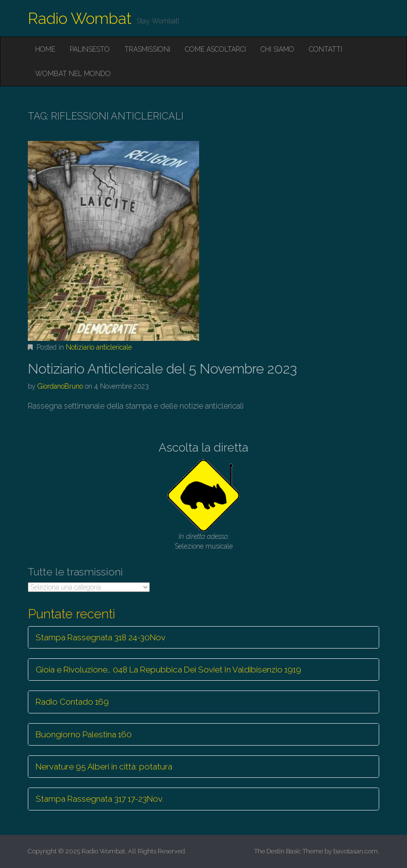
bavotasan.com (356, 851)
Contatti (326, 49)
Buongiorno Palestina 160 (84, 734)
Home (45, 49)
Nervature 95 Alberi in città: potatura (104, 767)
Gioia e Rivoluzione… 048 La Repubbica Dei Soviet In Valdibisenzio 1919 (168, 670)
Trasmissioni (147, 49)
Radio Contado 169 (72, 702)
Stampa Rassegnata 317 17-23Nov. (100, 799)
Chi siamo (277, 49)
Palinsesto (90, 49)
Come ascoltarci (215, 49)
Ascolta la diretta (203, 447)
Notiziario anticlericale (99, 347)
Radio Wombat (80, 18)
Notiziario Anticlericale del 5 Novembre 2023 (162, 369)
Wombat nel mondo (73, 74)
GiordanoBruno (60, 386)
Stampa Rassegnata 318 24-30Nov (101, 637)
